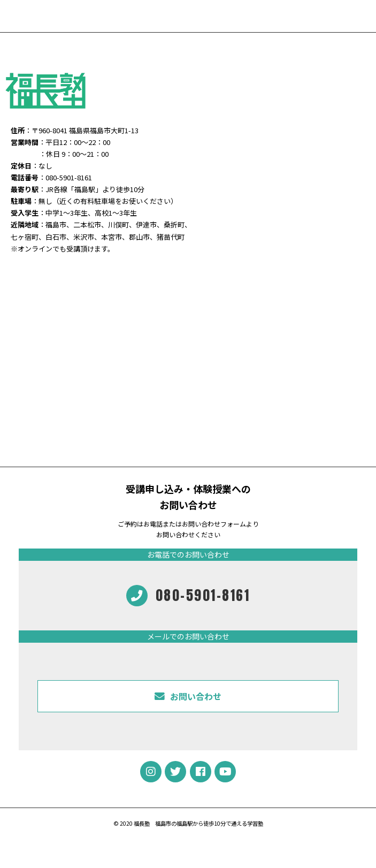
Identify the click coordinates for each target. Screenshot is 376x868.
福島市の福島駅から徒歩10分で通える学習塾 (209, 823)
